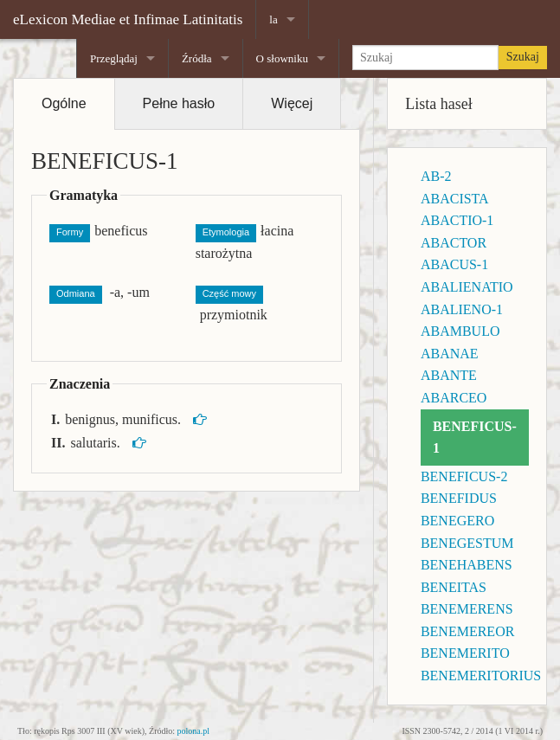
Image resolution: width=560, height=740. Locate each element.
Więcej (292, 103)
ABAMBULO (460, 331)
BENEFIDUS (459, 498)
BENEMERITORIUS (481, 676)
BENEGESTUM (467, 543)
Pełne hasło (179, 103)
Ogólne (64, 103)
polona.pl (194, 731)
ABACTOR (454, 243)
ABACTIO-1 (457, 220)
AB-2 (436, 176)
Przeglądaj (114, 58)
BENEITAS (454, 587)
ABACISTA (455, 199)
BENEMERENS (467, 609)
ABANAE (450, 354)
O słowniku (282, 58)
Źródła (197, 58)
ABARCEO (454, 398)
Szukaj (523, 57)
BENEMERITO (465, 653)
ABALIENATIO (467, 287)
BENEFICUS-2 (464, 476)
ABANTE (449, 375)
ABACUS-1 (454, 264)
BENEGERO (457, 521)
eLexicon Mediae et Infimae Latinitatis (128, 19)
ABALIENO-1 (462, 309)
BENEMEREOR (467, 631)
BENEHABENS (467, 565)
